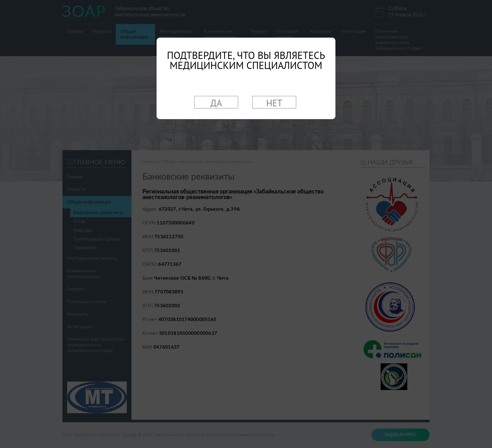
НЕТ (274, 103)
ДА (216, 103)
